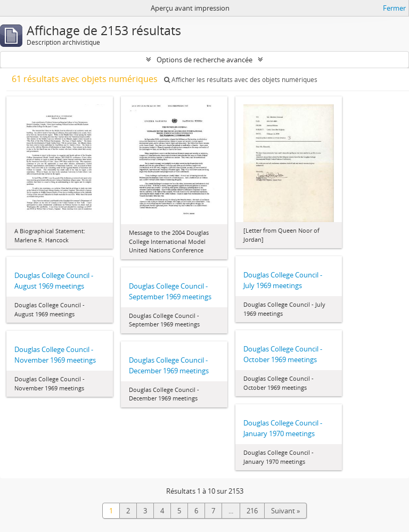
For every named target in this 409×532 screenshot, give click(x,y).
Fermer (394, 8)
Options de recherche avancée (204, 60)
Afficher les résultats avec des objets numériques (241, 80)
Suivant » (285, 511)
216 (252, 511)
